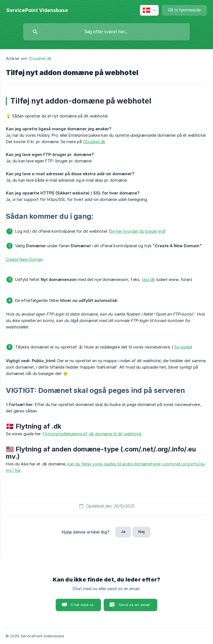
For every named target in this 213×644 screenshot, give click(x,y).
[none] (37, 10)
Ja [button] (123, 532)
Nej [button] (141, 532)
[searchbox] (106, 32)
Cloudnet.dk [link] (40, 58)
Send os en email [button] (134, 605)
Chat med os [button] (82, 605)
